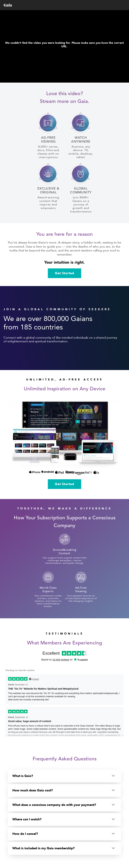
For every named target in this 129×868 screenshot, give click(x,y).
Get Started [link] (64, 273)
